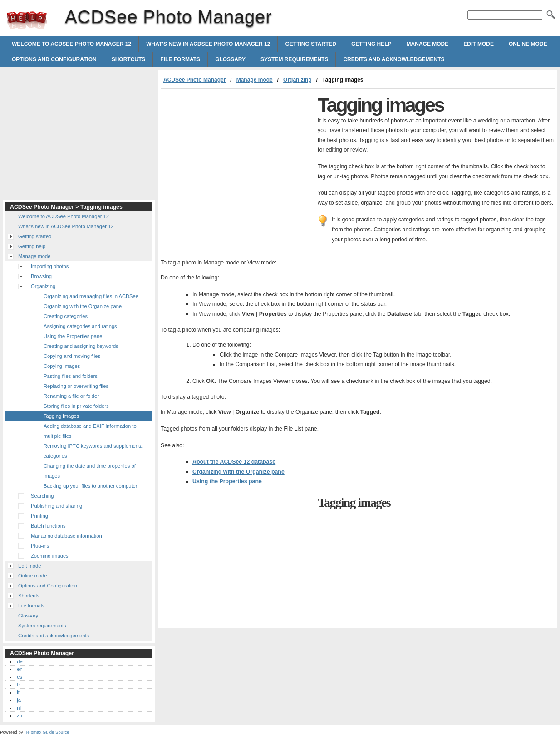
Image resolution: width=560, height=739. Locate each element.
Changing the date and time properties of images (90, 471)
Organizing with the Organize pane (238, 472)
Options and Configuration (54, 59)
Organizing (297, 80)
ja (19, 700)
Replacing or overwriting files (76, 386)
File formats (180, 59)
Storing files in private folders (76, 406)
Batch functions (48, 526)
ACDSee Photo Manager (27, 20)
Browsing (41, 276)
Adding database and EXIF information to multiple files (90, 431)
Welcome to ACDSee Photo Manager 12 (71, 44)
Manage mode (428, 44)
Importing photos (50, 266)
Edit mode (479, 44)
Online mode (528, 44)
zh (20, 715)
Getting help (371, 44)
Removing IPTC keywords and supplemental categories (94, 451)
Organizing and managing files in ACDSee (91, 296)
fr (18, 685)
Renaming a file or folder (71, 396)
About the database (234, 462)
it (18, 692)
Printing (39, 516)
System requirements (294, 59)
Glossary (230, 59)
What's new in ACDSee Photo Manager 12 (208, 44)
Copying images (62, 366)
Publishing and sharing (56, 506)
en (20, 669)
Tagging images (61, 416)
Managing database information (66, 536)
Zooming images (50, 556)
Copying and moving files (72, 356)
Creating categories (66, 316)
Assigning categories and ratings (80, 326)
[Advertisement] (237, 157)
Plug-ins (40, 546)
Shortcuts (129, 59)
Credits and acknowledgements (394, 59)
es (20, 677)
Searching (42, 496)
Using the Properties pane (227, 481)
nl (19, 708)
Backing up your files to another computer (90, 486)
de (20, 661)
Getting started (310, 44)
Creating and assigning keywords (81, 346)
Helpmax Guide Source (47, 732)
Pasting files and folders (71, 376)
